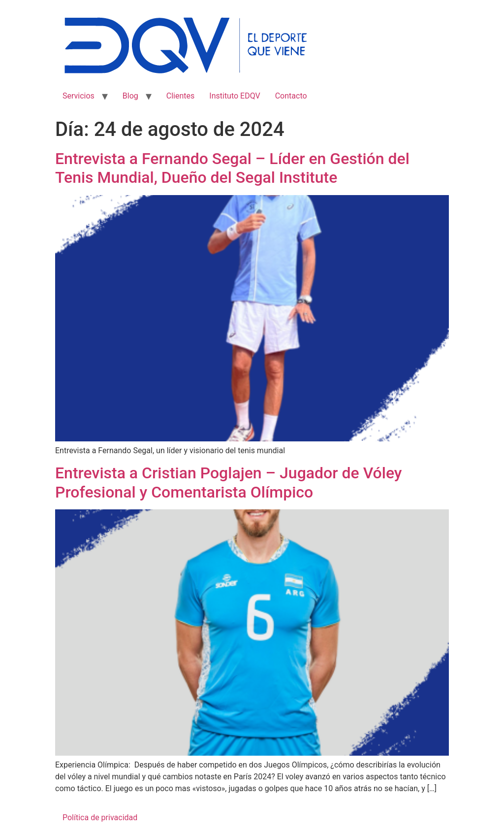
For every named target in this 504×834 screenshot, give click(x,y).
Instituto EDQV (235, 96)
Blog (130, 96)
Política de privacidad (100, 817)
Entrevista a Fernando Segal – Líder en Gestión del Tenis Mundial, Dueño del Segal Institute (232, 168)
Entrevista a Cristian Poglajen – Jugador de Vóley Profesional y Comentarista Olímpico (228, 482)
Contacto (291, 96)
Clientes (181, 96)
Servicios (79, 96)
